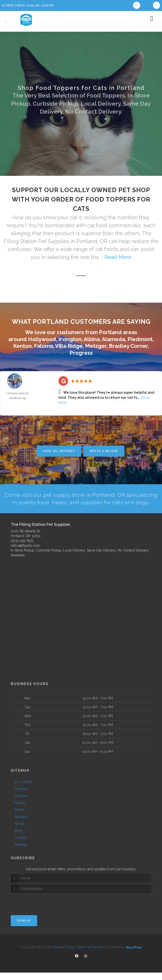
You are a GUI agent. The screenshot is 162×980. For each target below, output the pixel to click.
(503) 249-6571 (22, 548)
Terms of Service (90, 955)
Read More (118, 257)
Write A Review (104, 451)
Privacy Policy (64, 955)
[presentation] (36, 910)
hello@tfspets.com (25, 553)
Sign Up (24, 928)
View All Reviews (59, 451)
